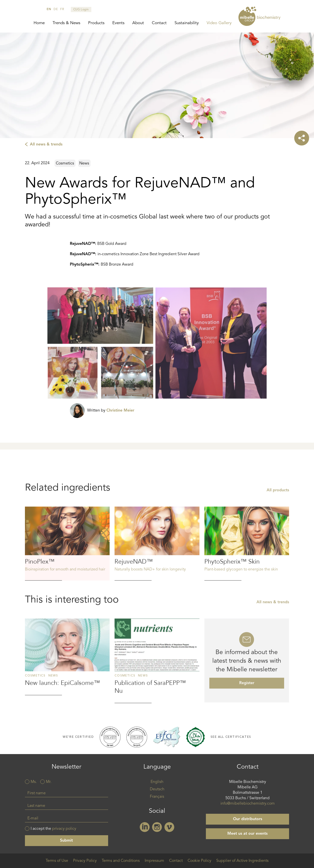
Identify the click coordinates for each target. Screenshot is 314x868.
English (157, 782)
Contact (159, 23)
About (138, 23)
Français (157, 797)
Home (39, 23)
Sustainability (187, 23)
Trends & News (66, 23)
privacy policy (64, 829)
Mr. (49, 782)
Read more (67, 571)
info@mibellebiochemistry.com (248, 804)
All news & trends (46, 145)
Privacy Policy (85, 861)
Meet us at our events (247, 834)
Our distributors (248, 819)
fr (62, 9)
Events (118, 23)
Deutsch (157, 789)
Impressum (154, 861)
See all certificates (231, 737)
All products (278, 518)
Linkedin (145, 827)
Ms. (34, 782)
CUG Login (81, 10)
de (56, 9)
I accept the (53, 829)
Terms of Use (57, 861)
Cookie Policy (199, 861)
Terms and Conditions (121, 861)
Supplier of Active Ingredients (242, 861)
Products (96, 23)
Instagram (157, 827)
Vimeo (169, 827)
